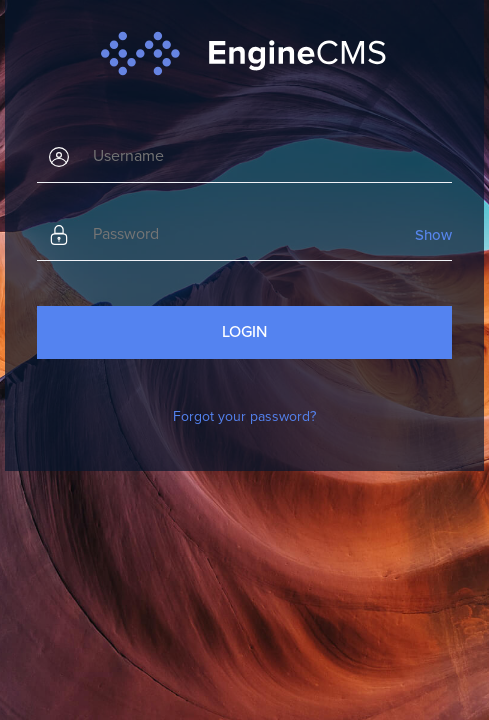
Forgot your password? (244, 416)
